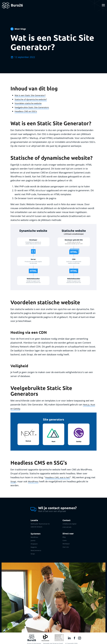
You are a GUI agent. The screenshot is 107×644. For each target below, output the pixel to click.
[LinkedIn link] (69, 636)
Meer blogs (20, 29)
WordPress (39, 481)
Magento (34, 546)
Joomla (33, 540)
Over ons (66, 545)
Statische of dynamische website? (32, 99)
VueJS (61, 642)
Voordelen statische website (29, 103)
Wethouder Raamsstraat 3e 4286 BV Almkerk (40, 525)
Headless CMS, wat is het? (59, 477)
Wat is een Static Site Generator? (32, 95)
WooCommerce (36, 549)
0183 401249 (67, 526)
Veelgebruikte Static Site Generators (34, 107)
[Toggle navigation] (103, 5)
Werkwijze (66, 542)
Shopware (34, 543)
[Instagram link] (79, 636)
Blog (64, 536)
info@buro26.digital (69, 523)
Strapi (18, 481)
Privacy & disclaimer (34, 642)
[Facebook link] (74, 636)
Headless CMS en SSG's (27, 111)
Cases (65, 539)
